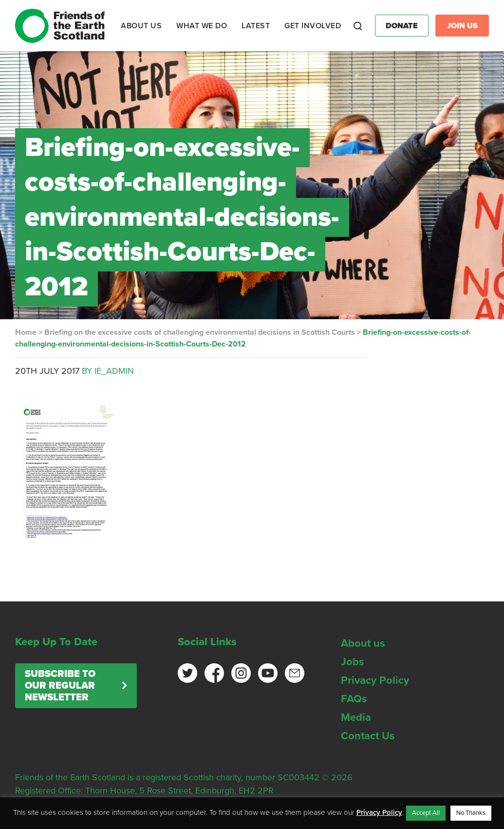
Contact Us (368, 736)
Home (26, 332)
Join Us (462, 26)
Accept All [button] (426, 813)
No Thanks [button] (471, 813)
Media (356, 717)
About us (363, 643)
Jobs (353, 662)
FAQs (354, 699)
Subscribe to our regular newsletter (60, 686)
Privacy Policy (375, 680)
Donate (402, 26)
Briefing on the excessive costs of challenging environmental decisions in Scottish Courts (200, 332)
